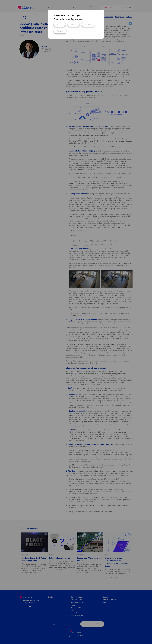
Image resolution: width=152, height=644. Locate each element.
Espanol (60, 25)
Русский (60, 31)
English (74, 25)
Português (88, 25)
